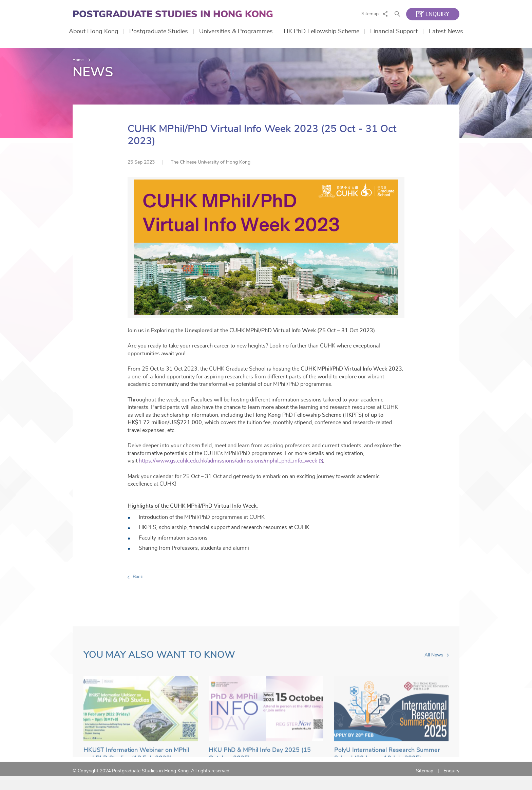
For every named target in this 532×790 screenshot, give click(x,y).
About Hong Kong (94, 32)
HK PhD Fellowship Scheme (321, 32)
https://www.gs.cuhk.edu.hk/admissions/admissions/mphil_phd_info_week (230, 471)
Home (78, 60)
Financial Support (394, 32)
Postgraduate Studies (159, 32)
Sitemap (370, 14)
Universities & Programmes (236, 32)
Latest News (446, 32)
